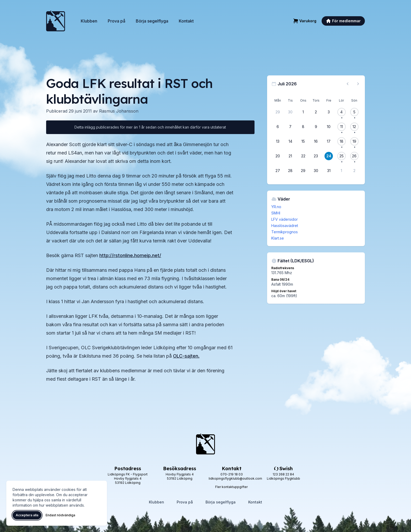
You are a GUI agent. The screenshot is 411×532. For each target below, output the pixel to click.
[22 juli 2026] (303, 156)
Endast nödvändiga (60, 515)
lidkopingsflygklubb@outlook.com (235, 478)
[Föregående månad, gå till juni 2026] (348, 84)
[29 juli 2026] (303, 171)
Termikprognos (285, 232)
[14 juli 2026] (290, 141)
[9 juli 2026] (316, 127)
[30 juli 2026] (316, 171)
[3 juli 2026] (329, 112)
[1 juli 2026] (303, 112)
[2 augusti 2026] (354, 171)
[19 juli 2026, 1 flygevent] (354, 141)
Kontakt (186, 21)
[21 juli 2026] (290, 156)
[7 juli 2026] (290, 127)
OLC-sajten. (186, 356)
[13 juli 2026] (278, 141)
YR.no (276, 207)
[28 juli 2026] (290, 171)
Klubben (89, 21)
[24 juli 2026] (329, 156)
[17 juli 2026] (329, 141)
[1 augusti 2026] (342, 171)
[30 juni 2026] (290, 112)
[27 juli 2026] (278, 171)
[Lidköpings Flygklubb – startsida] (56, 21)
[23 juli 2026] (316, 156)
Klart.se (278, 238)
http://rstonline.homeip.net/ (130, 255)
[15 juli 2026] (303, 141)
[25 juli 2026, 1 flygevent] (342, 156)
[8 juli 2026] (303, 127)
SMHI (276, 213)
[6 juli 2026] (278, 127)
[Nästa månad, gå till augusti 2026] (358, 84)
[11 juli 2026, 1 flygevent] (342, 127)
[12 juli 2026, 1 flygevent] (354, 127)
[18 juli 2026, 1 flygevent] (342, 141)
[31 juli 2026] (329, 171)
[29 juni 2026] (278, 112)
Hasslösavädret (285, 226)
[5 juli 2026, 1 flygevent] (354, 112)
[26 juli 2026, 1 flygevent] (354, 156)
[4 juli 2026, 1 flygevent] (342, 112)
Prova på (117, 21)
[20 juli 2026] (278, 156)
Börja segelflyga (152, 21)
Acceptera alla (27, 515)
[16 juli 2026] (316, 141)
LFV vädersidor (285, 219)
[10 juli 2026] (329, 127)
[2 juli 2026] (316, 112)
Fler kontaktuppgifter (231, 487)
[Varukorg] (305, 21)
